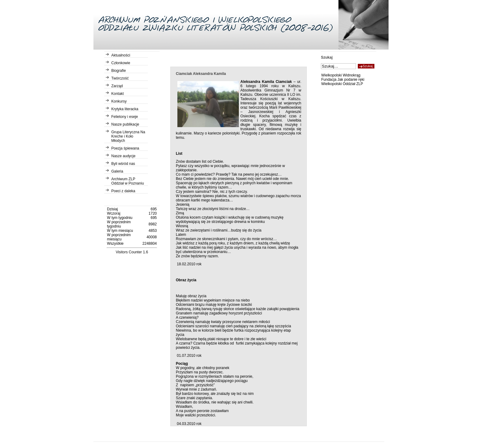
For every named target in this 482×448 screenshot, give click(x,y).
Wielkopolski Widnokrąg (341, 75)
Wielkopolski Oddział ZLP (342, 84)
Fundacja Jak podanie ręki (343, 80)
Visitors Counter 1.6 (132, 252)
